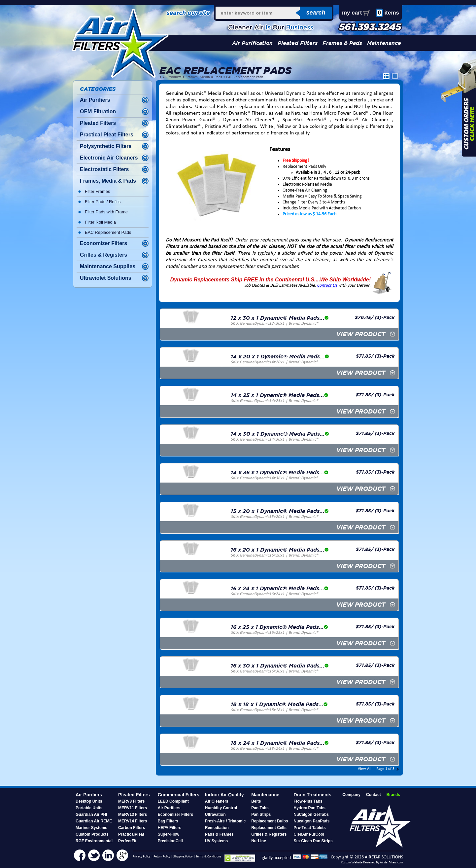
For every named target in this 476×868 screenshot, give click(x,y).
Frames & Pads (342, 43)
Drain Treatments (313, 795)
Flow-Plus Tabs (308, 801)
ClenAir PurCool (309, 834)
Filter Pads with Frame (106, 212)
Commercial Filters (179, 795)
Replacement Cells (269, 828)
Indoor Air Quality (224, 795)
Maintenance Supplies (108, 266)
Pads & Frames (219, 834)
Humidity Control (221, 808)
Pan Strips (261, 814)
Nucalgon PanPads (312, 821)
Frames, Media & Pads (204, 77)
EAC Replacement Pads (245, 77)
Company (351, 795)
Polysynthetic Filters (106, 146)
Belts (256, 801)
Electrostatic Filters (104, 169)
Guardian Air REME (94, 821)
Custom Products (92, 834)
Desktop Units (89, 801)
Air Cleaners (217, 801)
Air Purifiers (95, 100)
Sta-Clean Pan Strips (313, 841)
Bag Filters (168, 821)
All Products (172, 77)
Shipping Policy (183, 857)
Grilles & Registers (103, 255)
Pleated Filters (298, 43)
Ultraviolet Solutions (106, 278)
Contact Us (327, 286)
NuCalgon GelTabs (311, 814)
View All (365, 769)
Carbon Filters (132, 828)
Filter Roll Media (100, 222)
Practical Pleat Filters (107, 135)
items (387, 13)
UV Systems (216, 841)
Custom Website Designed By (360, 863)
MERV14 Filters (133, 821)
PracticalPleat (131, 834)
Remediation (217, 828)
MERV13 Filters (133, 814)
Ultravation (215, 814)
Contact (374, 795)
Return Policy (162, 857)
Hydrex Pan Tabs (310, 808)
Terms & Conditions (208, 857)
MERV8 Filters (131, 801)
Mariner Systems (91, 828)
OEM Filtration (98, 111)
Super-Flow (169, 834)
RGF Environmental (94, 841)
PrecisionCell (170, 841)
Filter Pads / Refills (103, 202)
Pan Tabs (260, 808)
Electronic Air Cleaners (109, 158)
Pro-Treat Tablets (310, 828)
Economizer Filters (103, 243)
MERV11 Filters (133, 808)
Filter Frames (98, 191)
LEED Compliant (173, 801)
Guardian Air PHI (91, 814)
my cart (352, 13)
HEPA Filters (170, 828)
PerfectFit (127, 841)
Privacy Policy (142, 857)
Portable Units (89, 808)
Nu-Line (259, 841)
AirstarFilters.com (391, 863)
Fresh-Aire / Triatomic (225, 821)
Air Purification (252, 43)
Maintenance (384, 43)
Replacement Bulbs (270, 821)
